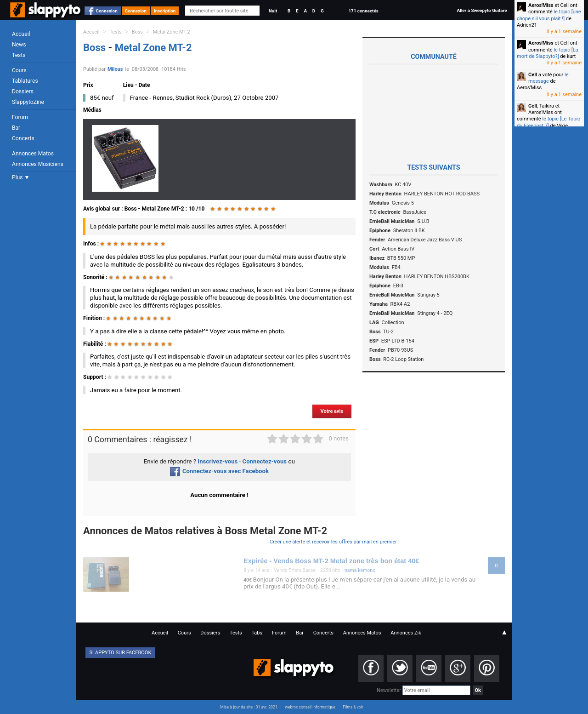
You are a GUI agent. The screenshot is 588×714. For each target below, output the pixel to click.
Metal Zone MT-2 (172, 32)
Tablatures (25, 81)
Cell (533, 75)
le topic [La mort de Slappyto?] (548, 53)
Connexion (107, 11)
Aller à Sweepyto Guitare (482, 10)
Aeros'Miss (541, 5)
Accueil (21, 34)
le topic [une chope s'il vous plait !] (549, 15)
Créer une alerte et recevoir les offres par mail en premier (333, 542)
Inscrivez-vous (218, 461)
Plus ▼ (21, 177)
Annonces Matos (33, 154)
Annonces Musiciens (38, 164)
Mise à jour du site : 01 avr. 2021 (249, 707)
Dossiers (23, 91)
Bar (16, 128)
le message (548, 78)
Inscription (165, 11)
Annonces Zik (406, 633)
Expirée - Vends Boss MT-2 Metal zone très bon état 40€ (331, 561)
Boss (137, 32)
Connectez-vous (265, 461)
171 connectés (363, 11)
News (19, 45)
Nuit (273, 11)
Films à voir (353, 707)
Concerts (23, 138)
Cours (19, 70)
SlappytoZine (28, 102)
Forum (20, 117)
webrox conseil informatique (310, 707)
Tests (19, 55)
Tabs (257, 633)
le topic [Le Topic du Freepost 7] (548, 122)
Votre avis (332, 411)
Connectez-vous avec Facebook (219, 471)
